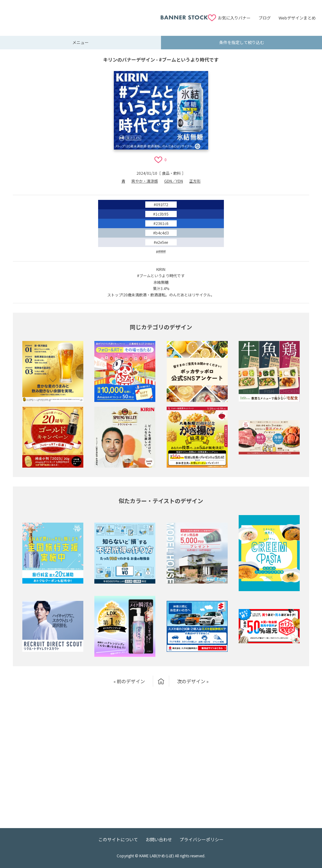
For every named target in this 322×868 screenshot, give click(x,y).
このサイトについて (118, 839)
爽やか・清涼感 (145, 181)
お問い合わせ (159, 839)
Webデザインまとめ (297, 18)
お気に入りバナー (234, 18)
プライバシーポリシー (202, 839)
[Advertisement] (83, 14)
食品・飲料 (171, 173)
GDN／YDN (174, 181)
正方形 (195, 181)
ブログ (265, 18)
